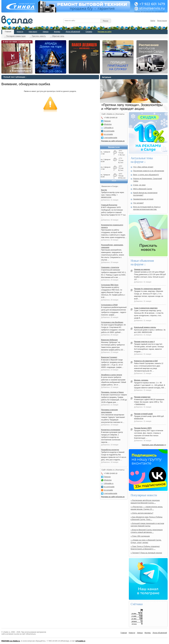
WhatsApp (108, 124)
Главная (8, 32)
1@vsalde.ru (109, 128)
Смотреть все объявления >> (154, 445)
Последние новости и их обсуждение (149, 171)
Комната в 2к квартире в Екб (146, 361)
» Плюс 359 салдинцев (140, 536)
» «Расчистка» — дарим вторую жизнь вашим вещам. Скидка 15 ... (147, 508)
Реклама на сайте (105, 32)
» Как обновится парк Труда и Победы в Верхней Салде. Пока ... (146, 518)
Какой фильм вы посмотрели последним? (145, 194)
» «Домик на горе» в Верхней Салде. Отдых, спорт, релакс (146, 541)
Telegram (107, 121)
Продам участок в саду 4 (144, 342)
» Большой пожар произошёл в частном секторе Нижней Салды (147, 525)
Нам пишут (33, 32)
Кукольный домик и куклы (145, 327)
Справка (89, 32)
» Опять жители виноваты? (142, 513)
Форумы (57, 32)
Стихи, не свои (139, 185)
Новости (20, 32)
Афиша (46, 32)
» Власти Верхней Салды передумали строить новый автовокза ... (147, 531)
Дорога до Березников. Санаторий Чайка (148, 180)
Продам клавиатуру (142, 397)
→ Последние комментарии (15, 36)
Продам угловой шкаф (143, 414)
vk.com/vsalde (109, 131)
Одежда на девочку (142, 269)
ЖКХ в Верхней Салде (143, 189)
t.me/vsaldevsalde (111, 138)
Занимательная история (143, 199)
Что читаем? (138, 203)
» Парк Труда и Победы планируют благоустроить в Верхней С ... (145, 548)
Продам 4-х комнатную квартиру (148, 289)
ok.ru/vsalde (108, 134)
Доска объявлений (73, 32)
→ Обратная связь (57, 36)
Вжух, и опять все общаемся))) (146, 175)
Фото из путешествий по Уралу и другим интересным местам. (147, 208)
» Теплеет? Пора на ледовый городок (146, 553)
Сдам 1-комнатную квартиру (146, 308)
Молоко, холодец (141, 380)
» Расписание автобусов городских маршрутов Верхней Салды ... (145, 502)
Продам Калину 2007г (143, 428)
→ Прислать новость (38, 36)
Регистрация (162, 21)
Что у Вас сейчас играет (143, 167)
